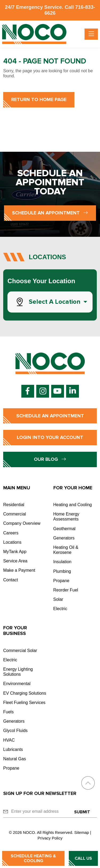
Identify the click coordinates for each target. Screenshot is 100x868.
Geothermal (65, 529)
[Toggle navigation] (91, 34)
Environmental (17, 684)
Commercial (15, 514)
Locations (12, 542)
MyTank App (15, 552)
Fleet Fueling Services (24, 703)
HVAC (9, 740)
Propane (61, 581)
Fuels (8, 712)
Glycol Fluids (15, 731)
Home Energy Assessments (66, 517)
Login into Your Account (50, 437)
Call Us (83, 858)
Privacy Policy (50, 838)
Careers (11, 533)
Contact (11, 580)
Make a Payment (19, 570)
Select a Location (55, 302)
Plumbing (62, 571)
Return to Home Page (39, 99)
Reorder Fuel (66, 590)
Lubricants (13, 749)
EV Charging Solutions (25, 693)
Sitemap (82, 832)
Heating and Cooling (73, 505)
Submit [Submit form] (82, 812)
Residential (14, 505)
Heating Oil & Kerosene (66, 550)
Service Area (15, 561)
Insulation (63, 562)
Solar (58, 599)
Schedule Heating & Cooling (33, 858)
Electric (60, 609)
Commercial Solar (20, 651)
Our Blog (50, 459)
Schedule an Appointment (50, 213)
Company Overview (22, 523)
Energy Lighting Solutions (18, 672)
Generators (64, 538)
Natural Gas (15, 759)
